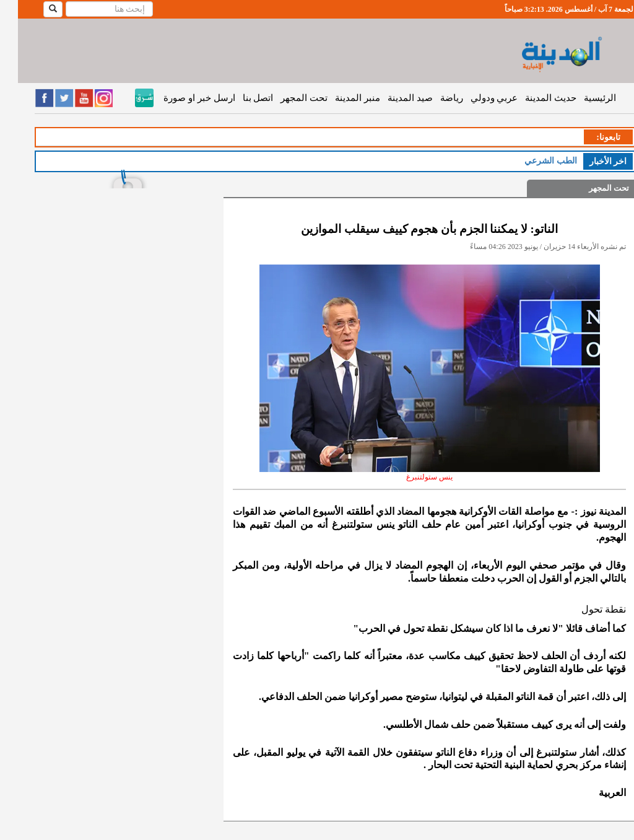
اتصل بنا (240, 98)
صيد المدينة (392, 98)
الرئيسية (582, 98)
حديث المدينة (533, 98)
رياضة (434, 98)
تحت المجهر (286, 98)
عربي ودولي (476, 98)
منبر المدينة (340, 98)
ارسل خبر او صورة (181, 98)
